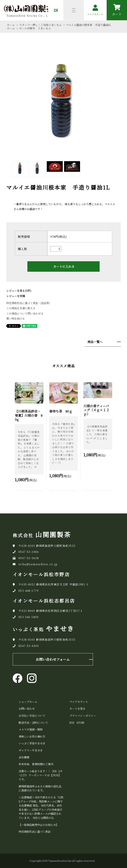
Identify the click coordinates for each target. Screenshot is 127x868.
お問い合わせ (27, 708)
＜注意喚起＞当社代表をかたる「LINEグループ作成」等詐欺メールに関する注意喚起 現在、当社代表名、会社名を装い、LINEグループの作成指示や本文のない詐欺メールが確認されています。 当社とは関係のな (41, 807)
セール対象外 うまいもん (35, 28)
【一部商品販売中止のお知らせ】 (39, 825)
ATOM (80, 722)
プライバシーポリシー (83, 715)
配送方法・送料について (33, 722)
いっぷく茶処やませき (32, 743)
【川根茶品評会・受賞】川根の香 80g (29, 415)
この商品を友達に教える (21, 308)
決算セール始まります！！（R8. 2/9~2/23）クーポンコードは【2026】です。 (40, 775)
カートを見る (77, 708)
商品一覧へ (95, 342)
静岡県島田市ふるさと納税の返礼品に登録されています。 (40, 788)
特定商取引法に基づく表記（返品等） (29, 303)
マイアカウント (79, 702)
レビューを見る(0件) (19, 291)
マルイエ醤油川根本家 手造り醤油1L (89, 25)
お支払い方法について (32, 715)
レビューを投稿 (16, 296)
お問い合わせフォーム (53, 659)
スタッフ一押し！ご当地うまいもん (40, 25)
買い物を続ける (16, 319)
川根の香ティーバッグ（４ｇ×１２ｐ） (96, 410)
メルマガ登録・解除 (31, 729)
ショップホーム (28, 702)
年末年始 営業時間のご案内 (36, 764)
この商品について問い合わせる (25, 313)
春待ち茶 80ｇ (61, 411)
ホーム (11, 25)
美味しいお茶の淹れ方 (32, 736)
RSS (72, 722)
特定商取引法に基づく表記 (35, 832)
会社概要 (24, 757)
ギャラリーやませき (31, 750)
